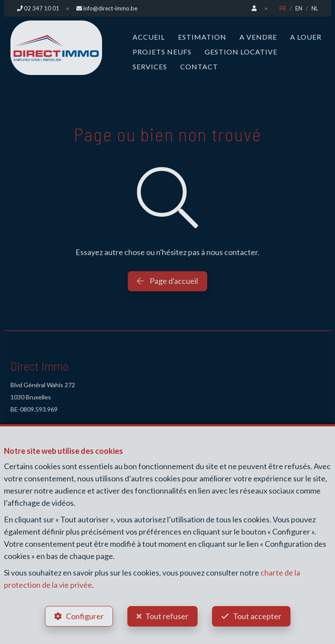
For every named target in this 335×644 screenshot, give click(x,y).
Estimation (202, 37)
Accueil (149, 37)
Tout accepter (257, 616)
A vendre (258, 37)
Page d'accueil (167, 281)
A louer (306, 37)
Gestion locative (241, 52)
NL (315, 8)
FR (283, 8)
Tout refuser (167, 616)
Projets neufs (162, 52)
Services (150, 66)
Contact (199, 66)
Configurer (85, 616)
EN (299, 8)
